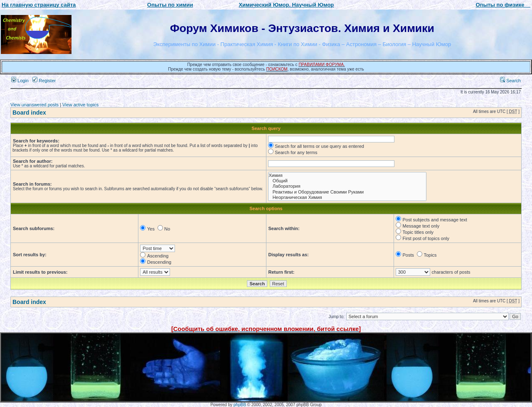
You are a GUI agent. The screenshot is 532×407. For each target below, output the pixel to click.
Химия (347, 175)
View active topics (80, 105)
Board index (29, 113)
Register (44, 81)
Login (20, 81)
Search (510, 81)
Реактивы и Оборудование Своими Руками (347, 192)
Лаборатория (347, 186)
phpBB (240, 405)
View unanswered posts (34, 105)
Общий (347, 181)
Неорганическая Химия (347, 197)
